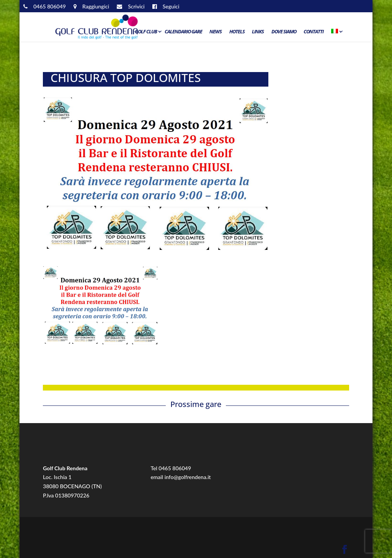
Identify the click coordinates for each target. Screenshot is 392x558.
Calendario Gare (183, 32)
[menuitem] (336, 33)
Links (258, 32)
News (216, 32)
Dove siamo (284, 32)
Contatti (314, 32)
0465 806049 (175, 468)
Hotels (237, 32)
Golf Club (146, 32)
